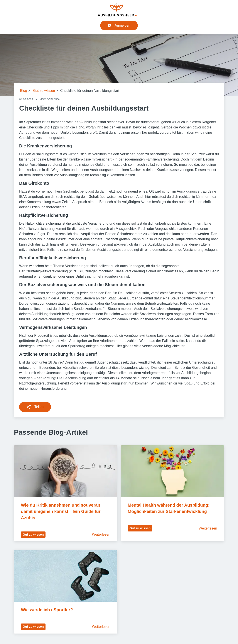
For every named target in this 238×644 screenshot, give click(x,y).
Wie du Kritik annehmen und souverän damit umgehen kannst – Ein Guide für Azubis (61, 511)
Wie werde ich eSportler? (47, 610)
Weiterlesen (101, 534)
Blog (24, 91)
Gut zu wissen (44, 91)
